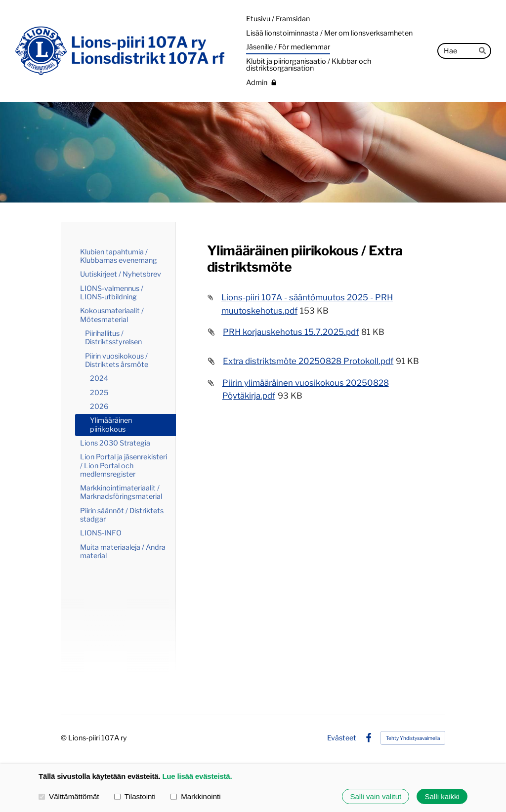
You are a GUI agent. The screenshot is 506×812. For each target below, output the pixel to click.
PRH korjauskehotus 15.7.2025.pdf (291, 332)
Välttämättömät (69, 796)
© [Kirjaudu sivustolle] (64, 738)
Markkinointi (196, 796)
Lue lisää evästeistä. (197, 776)
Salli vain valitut (376, 796)
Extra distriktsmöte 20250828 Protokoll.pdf (308, 361)
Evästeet (342, 738)
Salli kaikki (442, 796)
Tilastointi (135, 796)
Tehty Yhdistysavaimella (413, 738)
